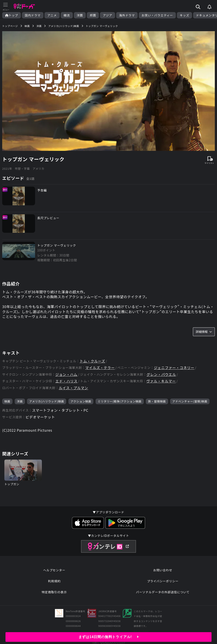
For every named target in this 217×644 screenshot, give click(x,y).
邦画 (93, 15)
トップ (12, 15)
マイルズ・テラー (100, 368)
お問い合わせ (163, 570)
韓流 (67, 15)
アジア (108, 15)
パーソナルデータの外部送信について (163, 592)
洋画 (80, 15)
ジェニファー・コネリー (174, 368)
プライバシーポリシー (163, 581)
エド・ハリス (67, 381)
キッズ (184, 15)
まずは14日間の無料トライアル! (109, 637)
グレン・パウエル (161, 374)
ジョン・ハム (66, 374)
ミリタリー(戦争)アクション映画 (120, 401)
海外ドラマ (127, 15)
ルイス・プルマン (73, 388)
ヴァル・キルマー (161, 381)
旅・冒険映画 (157, 401)
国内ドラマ (33, 15)
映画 (7, 401)
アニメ (52, 15)
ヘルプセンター (54, 570)
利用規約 (54, 581)
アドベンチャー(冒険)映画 (190, 401)
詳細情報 (204, 332)
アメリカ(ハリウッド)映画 (47, 401)
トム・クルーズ (92, 361)
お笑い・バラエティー (157, 15)
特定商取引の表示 (54, 592)
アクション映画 (81, 401)
